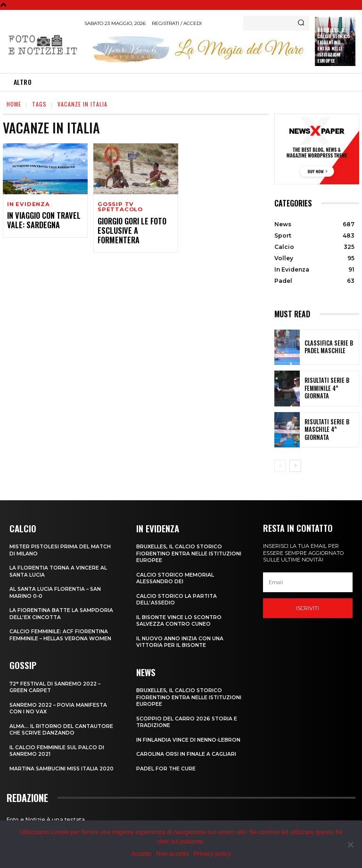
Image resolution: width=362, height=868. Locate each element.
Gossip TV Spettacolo (119, 207)
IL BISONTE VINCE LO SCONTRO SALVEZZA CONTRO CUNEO (180, 619)
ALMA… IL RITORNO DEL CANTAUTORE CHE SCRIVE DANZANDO (62, 727)
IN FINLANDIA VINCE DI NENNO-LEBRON (189, 737)
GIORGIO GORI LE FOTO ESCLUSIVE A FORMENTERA (136, 225)
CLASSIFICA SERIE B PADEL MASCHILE (325, 347)
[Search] (301, 23)
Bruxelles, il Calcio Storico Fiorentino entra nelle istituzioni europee (333, 45)
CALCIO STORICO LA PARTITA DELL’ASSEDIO (177, 598)
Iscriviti (308, 608)
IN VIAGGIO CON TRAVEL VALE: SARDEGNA (41, 220)
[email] (308, 582)
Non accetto (172, 854)
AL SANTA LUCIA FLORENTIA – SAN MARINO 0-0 (56, 592)
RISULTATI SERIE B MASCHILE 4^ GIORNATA (330, 430)
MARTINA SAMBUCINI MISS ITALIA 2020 (63, 766)
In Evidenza (28, 204)
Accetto (141, 854)
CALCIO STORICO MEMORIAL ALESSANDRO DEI (176, 577)
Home (14, 104)
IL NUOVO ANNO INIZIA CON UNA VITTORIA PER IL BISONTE (180, 640)
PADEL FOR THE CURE (166, 766)
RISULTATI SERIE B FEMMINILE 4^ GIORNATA (330, 389)
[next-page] (295, 466)
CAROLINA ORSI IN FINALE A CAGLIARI (187, 751)
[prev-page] (280, 466)
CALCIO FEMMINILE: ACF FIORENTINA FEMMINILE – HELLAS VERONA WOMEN (61, 634)
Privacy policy (212, 854)
